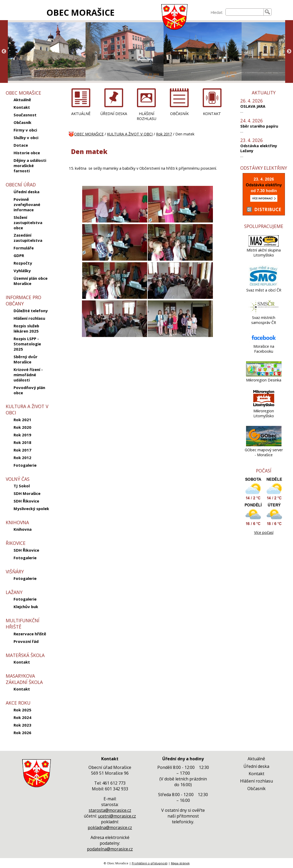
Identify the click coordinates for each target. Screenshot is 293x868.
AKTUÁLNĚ (81, 114)
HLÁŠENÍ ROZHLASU (146, 116)
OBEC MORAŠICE (80, 12)
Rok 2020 (22, 427)
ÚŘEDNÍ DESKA (114, 114)
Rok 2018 (22, 442)
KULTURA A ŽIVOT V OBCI (130, 134)
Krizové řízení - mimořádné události (28, 375)
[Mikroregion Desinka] (264, 375)
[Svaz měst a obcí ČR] (264, 285)
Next (289, 52)
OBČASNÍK (179, 114)
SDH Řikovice (26, 501)
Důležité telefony (31, 311)
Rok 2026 (22, 733)
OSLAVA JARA (253, 106)
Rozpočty (23, 263)
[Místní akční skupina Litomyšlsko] (264, 245)
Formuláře (24, 248)
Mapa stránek (180, 863)
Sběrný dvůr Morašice (26, 359)
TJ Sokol (22, 486)
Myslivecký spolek (31, 509)
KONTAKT (212, 114)
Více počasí (264, 532)
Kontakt (22, 107)
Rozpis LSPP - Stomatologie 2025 (27, 344)
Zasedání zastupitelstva (28, 238)
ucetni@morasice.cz (117, 816)
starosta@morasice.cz (110, 810)
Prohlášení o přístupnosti (150, 863)
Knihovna (23, 529)
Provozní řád (26, 641)
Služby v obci (26, 138)
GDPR (19, 255)
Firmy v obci (25, 130)
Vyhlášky (22, 271)
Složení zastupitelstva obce (28, 222)
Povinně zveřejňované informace (27, 204)
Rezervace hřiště (30, 634)
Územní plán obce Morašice (31, 281)
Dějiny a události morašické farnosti (30, 165)
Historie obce (27, 153)
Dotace (21, 145)
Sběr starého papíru (259, 126)
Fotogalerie (25, 465)
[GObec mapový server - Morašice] (264, 445)
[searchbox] (245, 12)
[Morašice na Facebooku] (264, 341)
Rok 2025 (22, 710)
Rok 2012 (22, 458)
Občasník (22, 122)
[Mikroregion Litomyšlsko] (264, 406)
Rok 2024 (22, 717)
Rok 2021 (22, 420)
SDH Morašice (27, 493)
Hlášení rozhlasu (29, 318)
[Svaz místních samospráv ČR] (264, 313)
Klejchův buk (26, 607)
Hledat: (217, 12)
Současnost (25, 115)
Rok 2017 (22, 450)
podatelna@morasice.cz (110, 849)
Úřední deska (26, 192)
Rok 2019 (22, 435)
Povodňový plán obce (29, 390)
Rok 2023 (22, 725)
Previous (4, 52)
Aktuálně (22, 100)
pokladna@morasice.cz (110, 827)
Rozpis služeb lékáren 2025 (26, 328)
